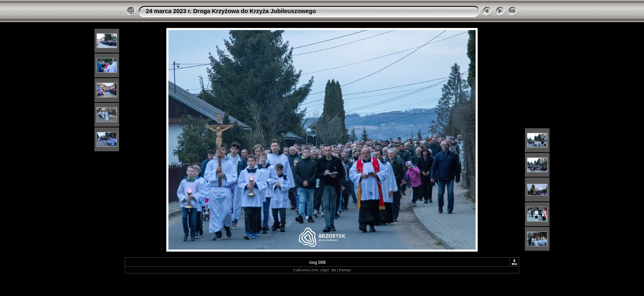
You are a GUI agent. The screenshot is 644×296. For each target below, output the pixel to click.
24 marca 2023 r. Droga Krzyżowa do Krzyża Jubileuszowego (231, 11)
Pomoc (345, 270)
